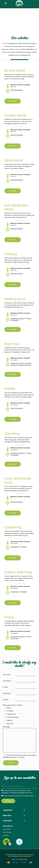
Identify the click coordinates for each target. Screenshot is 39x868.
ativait (10, 856)
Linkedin (6, 835)
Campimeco (15, 318)
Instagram (7, 832)
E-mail (5, 687)
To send (11, 763)
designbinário (27, 856)
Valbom (22, 318)
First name (7, 675)
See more (13, 101)
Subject (6, 700)
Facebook (7, 829)
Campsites (8, 810)
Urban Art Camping (17, 90)
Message (6, 727)
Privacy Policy (29, 796)
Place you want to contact (13, 705)
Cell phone (7, 693)
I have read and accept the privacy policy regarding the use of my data (19, 756)
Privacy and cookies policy (20, 859)
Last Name (7, 681)
